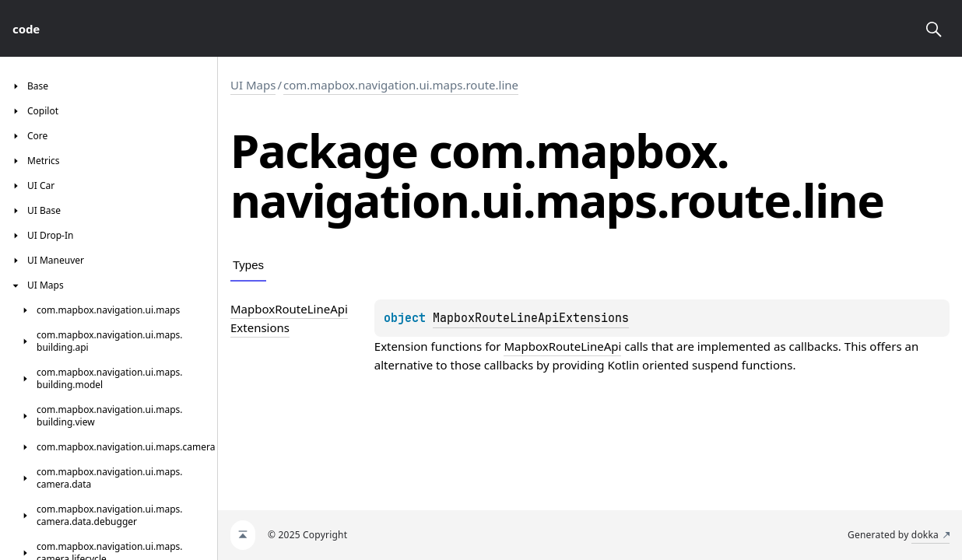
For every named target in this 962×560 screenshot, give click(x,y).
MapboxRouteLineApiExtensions (531, 318)
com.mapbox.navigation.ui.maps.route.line (401, 85)
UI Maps (253, 85)
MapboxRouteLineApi (562, 346)
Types (248, 265)
